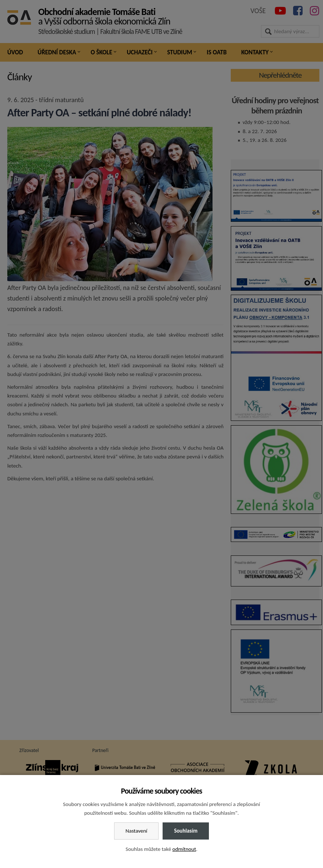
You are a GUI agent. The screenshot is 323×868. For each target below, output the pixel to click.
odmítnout (184, 849)
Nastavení (136, 831)
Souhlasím (186, 831)
